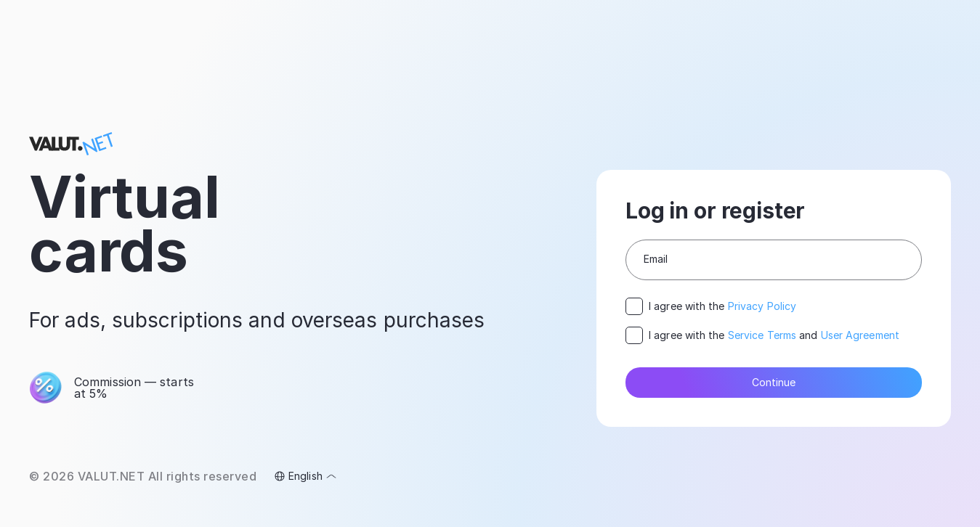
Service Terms (762, 335)
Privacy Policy (762, 306)
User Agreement (860, 335)
